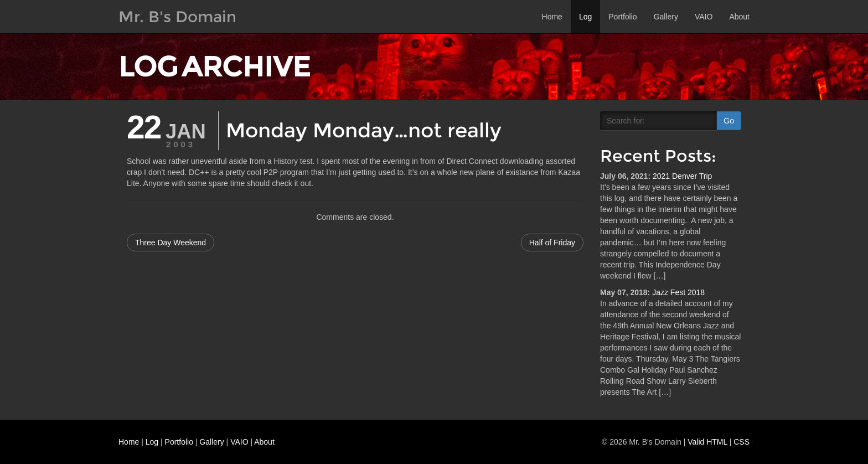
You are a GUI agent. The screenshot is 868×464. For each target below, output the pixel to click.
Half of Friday (552, 243)
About (739, 17)
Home (552, 17)
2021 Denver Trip (682, 176)
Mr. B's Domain (177, 17)
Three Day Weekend (170, 243)
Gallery (666, 17)
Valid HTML (707, 442)
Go (729, 121)
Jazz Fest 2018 (678, 292)
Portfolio (622, 17)
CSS (742, 442)
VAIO (704, 17)
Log (585, 17)
